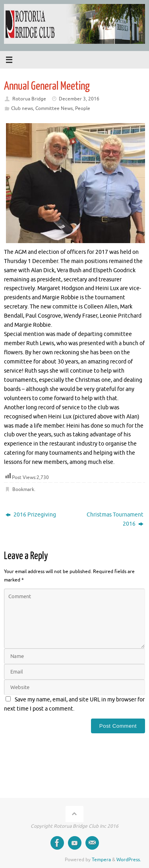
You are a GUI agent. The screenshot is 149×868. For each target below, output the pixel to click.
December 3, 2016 (79, 99)
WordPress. (129, 860)
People (83, 108)
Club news (22, 108)
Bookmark (23, 489)
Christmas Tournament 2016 (115, 519)
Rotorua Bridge (29, 99)
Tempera (101, 860)
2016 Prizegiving (31, 515)
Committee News (54, 108)
